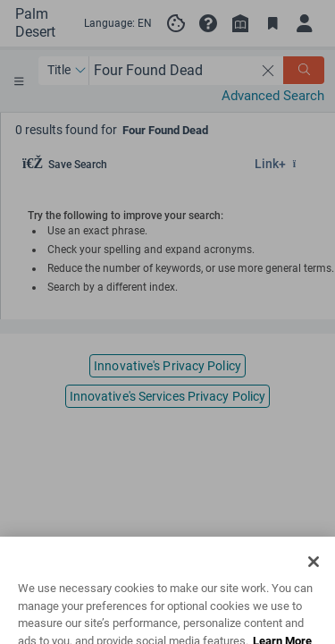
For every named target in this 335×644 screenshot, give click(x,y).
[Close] (314, 577)
